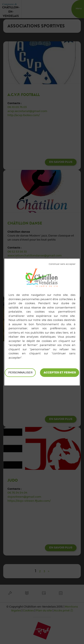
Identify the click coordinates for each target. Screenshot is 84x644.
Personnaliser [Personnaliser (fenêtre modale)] (20, 372)
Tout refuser (62, 264)
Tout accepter (60, 373)
